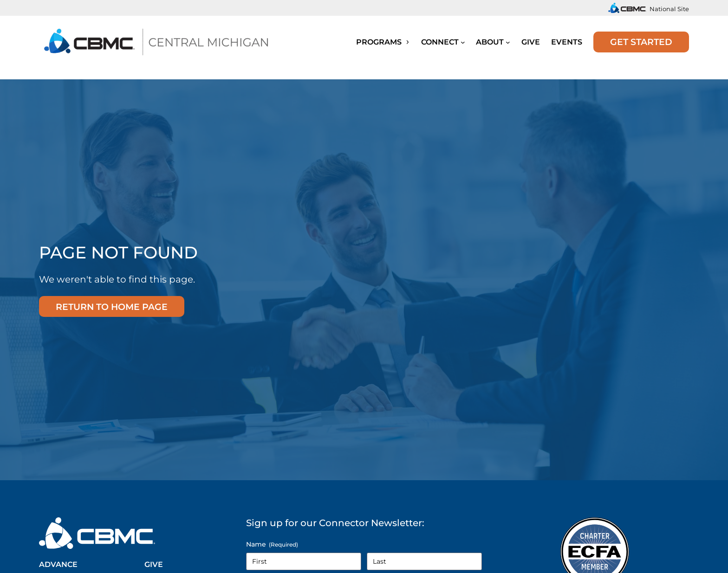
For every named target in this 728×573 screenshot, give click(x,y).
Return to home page (112, 307)
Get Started (641, 42)
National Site (669, 9)
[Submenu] (463, 42)
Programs (383, 42)
